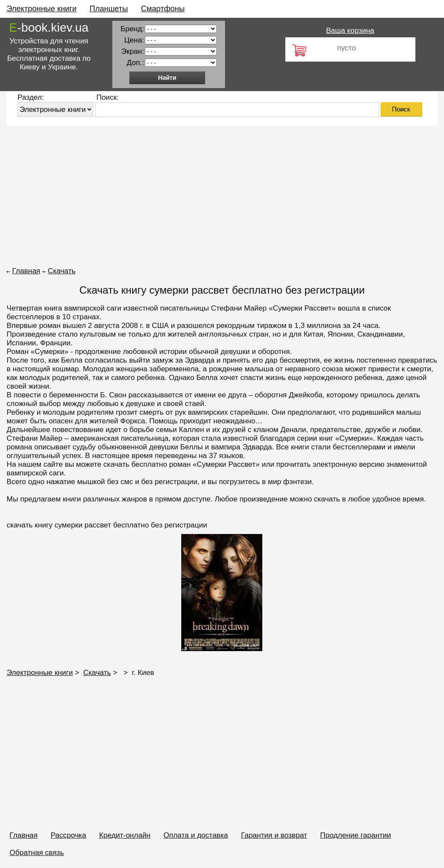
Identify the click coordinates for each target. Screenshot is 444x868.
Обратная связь (37, 853)
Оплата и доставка (196, 835)
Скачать (62, 271)
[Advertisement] (222, 195)
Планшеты (109, 9)
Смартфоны (163, 9)
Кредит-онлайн (125, 835)
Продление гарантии (355, 835)
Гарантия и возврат (274, 835)
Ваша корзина (350, 31)
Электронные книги (42, 9)
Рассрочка (69, 835)
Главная (26, 271)
